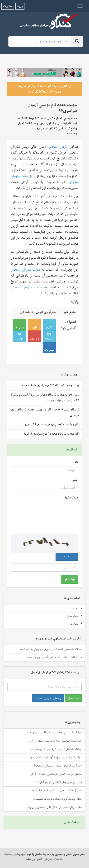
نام (76, 462)
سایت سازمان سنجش (25, 270)
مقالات (77, 624)
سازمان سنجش (59, 147)
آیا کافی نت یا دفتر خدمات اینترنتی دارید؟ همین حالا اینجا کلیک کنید (44, 89)
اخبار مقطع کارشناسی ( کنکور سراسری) (47, 126)
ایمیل (75, 480)
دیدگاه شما (72, 498)
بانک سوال (75, 616)
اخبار (59, 119)
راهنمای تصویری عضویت (48, 698)
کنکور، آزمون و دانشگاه (40, 123)
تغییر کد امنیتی (67, 557)
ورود (20, 6)
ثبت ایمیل (73, 698)
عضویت (8, 6)
